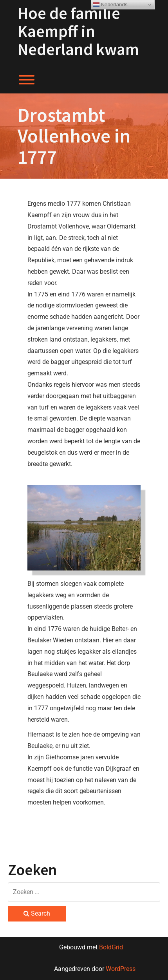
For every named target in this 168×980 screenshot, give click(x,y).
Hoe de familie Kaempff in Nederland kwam (78, 31)
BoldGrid (111, 947)
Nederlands (110, 5)
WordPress (121, 969)
